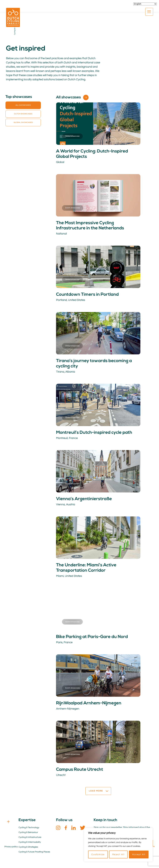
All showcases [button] (23, 105)
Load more (99, 783)
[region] (118, 845)
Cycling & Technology (29, 820)
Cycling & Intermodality (30, 834)
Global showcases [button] (23, 122)
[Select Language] (145, 4)
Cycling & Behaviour (28, 825)
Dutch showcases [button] (23, 114)
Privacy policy (11, 839)
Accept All (139, 855)
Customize (98, 855)
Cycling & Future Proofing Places (34, 844)
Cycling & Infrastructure (30, 830)
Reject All (118, 855)
